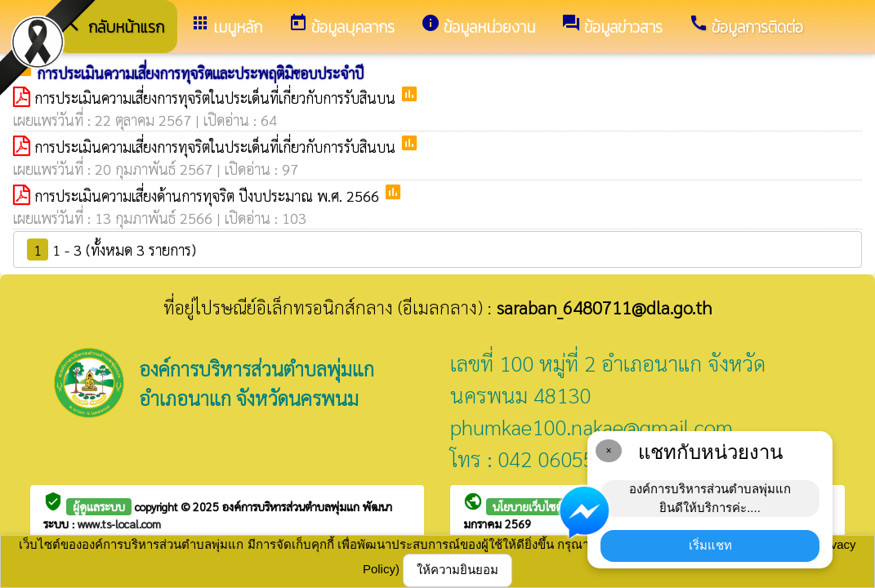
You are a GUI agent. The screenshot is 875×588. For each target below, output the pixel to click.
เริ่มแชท (710, 545)
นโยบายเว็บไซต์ (528, 506)
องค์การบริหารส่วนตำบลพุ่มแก (292, 506)
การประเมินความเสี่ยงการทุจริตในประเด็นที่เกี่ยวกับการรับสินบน (217, 98)
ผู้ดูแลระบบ (99, 506)
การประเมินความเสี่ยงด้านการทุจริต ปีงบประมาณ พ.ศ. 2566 (209, 196)
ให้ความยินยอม (458, 570)
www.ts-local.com (119, 523)
